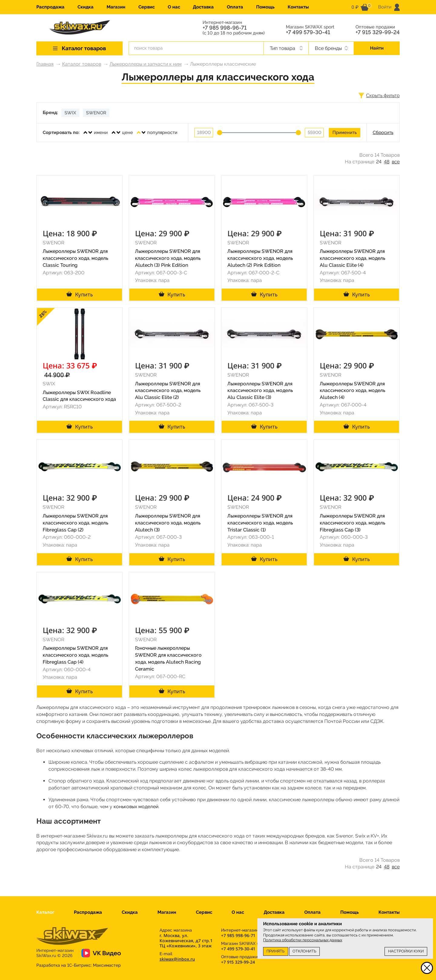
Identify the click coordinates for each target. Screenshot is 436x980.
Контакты (298, 7)
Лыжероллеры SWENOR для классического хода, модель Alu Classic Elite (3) (260, 391)
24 (379, 162)
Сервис (147, 7)
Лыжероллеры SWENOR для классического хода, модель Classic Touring (75, 258)
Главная (45, 64)
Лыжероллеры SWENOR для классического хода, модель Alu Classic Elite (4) (352, 258)
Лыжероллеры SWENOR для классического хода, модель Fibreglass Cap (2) (75, 523)
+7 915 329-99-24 (378, 32)
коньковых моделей (136, 807)
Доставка (203, 7)
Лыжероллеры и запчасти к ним (146, 64)
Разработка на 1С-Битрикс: (79, 965)
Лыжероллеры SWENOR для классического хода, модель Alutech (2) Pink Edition (260, 258)
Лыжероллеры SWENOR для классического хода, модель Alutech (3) (168, 523)
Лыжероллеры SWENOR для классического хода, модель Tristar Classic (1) (260, 523)
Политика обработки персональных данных (303, 940)
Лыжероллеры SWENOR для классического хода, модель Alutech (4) (352, 391)
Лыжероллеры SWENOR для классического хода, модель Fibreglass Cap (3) (352, 523)
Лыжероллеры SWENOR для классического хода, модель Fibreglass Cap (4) (75, 655)
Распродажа (50, 7)
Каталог (45, 912)
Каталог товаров (82, 64)
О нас (174, 7)
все (396, 162)
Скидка (86, 7)
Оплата (235, 7)
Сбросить (383, 132)
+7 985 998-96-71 (225, 28)
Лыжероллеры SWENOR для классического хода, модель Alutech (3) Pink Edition (168, 258)
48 (387, 162)
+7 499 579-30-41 (308, 32)
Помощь (265, 7)
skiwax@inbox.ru (177, 959)
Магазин (116, 7)
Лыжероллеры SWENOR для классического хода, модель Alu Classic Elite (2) (168, 391)
